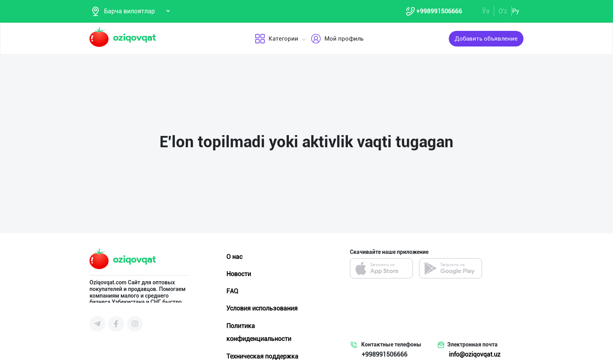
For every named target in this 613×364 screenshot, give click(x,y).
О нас (234, 257)
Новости (239, 274)
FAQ (232, 291)
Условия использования (262, 308)
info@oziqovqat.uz (475, 354)
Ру (516, 11)
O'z (503, 11)
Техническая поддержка (262, 356)
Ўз (486, 11)
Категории (276, 39)
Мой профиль (337, 39)
